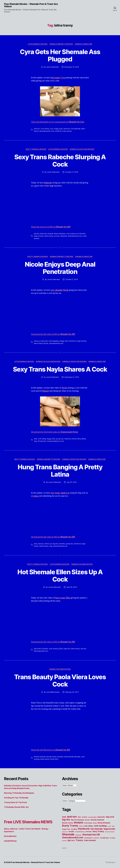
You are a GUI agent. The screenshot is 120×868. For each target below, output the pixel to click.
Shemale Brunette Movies (61, 44)
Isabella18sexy (10, 841)
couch (109, 826)
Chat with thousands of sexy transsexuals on (58, 122)
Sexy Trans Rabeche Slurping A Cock (60, 161)
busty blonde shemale (72, 757)
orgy (35, 441)
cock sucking (71, 234)
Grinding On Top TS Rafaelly (16, 798)
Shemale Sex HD (91, 835)
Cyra (51, 129)
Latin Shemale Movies (38, 44)
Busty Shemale (60, 234)
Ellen (61, 649)
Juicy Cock (65, 832)
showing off (88, 838)
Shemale (68, 834)
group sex (60, 439)
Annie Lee (48, 544)
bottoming (88, 823)
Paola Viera (54, 759)
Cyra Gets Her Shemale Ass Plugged (60, 55)
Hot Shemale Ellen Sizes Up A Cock (60, 576)
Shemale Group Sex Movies (74, 362)
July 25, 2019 (72, 482)
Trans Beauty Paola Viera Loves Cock (60, 680)
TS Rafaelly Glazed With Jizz (16, 807)
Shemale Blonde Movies (82, 564)
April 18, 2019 (72, 587)
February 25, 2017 (72, 692)
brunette (62, 544)
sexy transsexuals (110, 832)
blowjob (50, 234)
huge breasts (39, 236)
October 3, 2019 (72, 279)
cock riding (45, 129)
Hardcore (67, 129)
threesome (42, 441)
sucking (64, 841)
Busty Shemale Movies (36, 149)
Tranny (79, 840)
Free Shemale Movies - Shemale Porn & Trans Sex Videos (31, 5)
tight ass (71, 840)
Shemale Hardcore (84, 44)
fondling (74, 829)
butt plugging (54, 341)
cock (81, 826)
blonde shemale (40, 757)
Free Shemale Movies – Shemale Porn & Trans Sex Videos (35, 862)
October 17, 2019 (72, 172)
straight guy (104, 838)
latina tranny (49, 236)
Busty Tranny (70, 826)
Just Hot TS (64, 848)
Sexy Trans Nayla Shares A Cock (60, 369)
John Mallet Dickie (53, 692)
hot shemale (76, 129)
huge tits (67, 649)
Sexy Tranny (98, 831)
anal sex (37, 129)
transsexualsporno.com (55, 441)
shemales (78, 835)
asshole (84, 817)
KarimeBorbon (10, 836)
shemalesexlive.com (47, 131)
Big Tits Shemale (78, 820)
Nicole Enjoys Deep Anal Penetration (60, 268)
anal (35, 439)
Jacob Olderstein (52, 67)
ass (79, 817)
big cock (110, 817)
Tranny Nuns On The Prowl (15, 802)
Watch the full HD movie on (51, 750)
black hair (43, 234)
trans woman (67, 131)
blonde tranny (51, 757)
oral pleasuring (80, 832)
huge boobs (109, 829)
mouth (71, 831)
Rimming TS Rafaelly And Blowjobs (19, 793)
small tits (58, 131)
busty (95, 823)
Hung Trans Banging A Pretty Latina (60, 471)
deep (113, 826)
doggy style (58, 129)
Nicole (46, 343)
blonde (87, 820)
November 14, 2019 (72, 67)
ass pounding (92, 817)
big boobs (44, 341)
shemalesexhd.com (75, 236)
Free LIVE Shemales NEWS (28, 822)
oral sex (57, 236)
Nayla (84, 439)
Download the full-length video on (55, 432)
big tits (36, 234)
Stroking (113, 838)
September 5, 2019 (72, 377)
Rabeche (64, 236)
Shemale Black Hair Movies (82, 149)
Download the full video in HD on (53, 334)
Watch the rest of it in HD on (51, 227)
